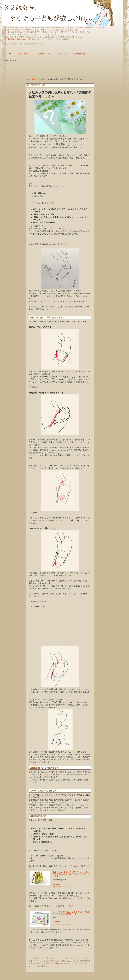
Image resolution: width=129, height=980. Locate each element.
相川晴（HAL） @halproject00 (16, 39)
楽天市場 (57, 887)
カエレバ (67, 887)
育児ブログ (9, 44)
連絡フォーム (24, 54)
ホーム (10, 54)
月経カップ (36, 79)
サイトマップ (63, 54)
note (57, 963)
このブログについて (43, 54)
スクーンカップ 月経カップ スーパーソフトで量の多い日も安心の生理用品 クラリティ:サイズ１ (71, 874)
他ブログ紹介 (79, 54)
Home (28, 79)
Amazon (57, 884)
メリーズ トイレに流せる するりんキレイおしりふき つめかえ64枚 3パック (71, 913)
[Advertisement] (64, 67)
